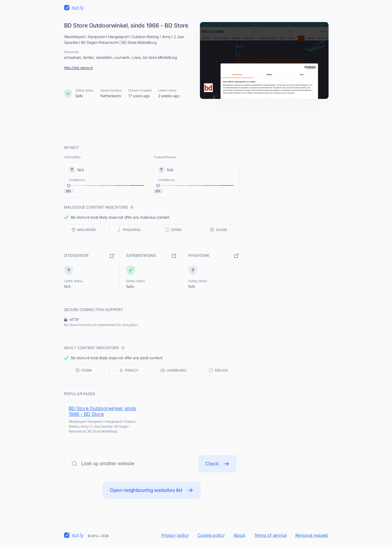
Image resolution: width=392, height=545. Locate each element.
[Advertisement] (196, 122)
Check (218, 464)
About (239, 535)
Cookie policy (211, 535)
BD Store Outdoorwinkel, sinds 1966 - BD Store (102, 411)
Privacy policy (175, 535)
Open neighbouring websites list (152, 490)
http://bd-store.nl (78, 68)
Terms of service (270, 535)
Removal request (312, 535)
